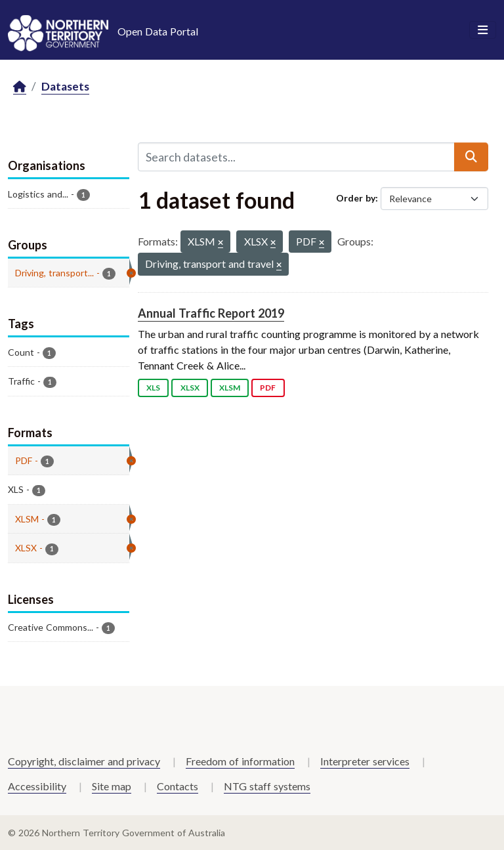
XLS (153, 388)
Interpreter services (365, 761)
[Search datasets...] (296, 157)
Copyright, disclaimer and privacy (84, 761)
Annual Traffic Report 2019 (211, 313)
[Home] (20, 87)
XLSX (190, 388)
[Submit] (471, 157)
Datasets (65, 86)
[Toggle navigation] (483, 30)
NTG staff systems (267, 786)
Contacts (178, 786)
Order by (356, 198)
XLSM (230, 388)
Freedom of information (240, 761)
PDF (268, 388)
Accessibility (37, 786)
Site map (112, 786)
